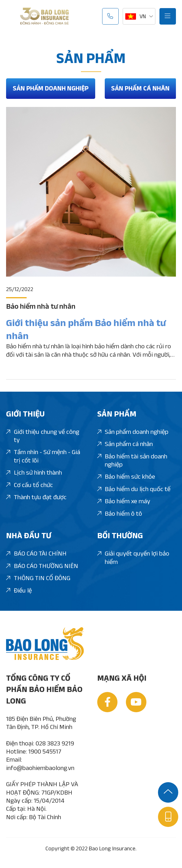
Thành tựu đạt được (36, 497)
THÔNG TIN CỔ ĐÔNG (38, 578)
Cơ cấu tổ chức (30, 485)
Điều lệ (19, 591)
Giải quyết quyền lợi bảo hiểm (133, 558)
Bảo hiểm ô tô (120, 514)
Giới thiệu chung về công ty (43, 436)
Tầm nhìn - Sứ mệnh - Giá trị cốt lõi (43, 456)
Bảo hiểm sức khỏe (126, 477)
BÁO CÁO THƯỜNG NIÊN (42, 566)
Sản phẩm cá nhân (140, 88)
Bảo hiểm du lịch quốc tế (134, 489)
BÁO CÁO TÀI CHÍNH (36, 554)
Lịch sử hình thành (34, 473)
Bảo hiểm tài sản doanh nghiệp (132, 461)
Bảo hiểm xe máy (124, 501)
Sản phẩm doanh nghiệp (51, 88)
